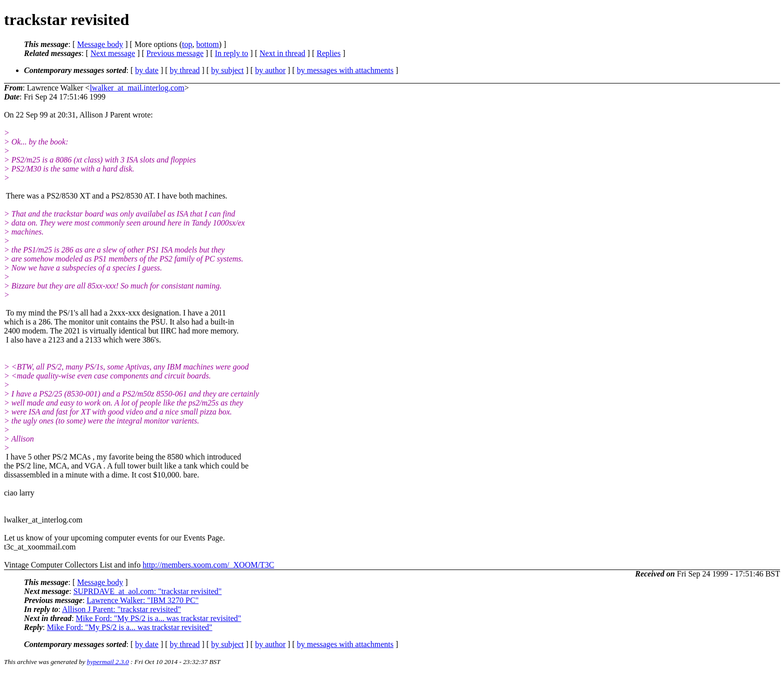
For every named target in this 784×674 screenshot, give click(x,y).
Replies (328, 53)
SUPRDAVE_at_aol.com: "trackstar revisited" (148, 591)
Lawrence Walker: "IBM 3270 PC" (142, 600)
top (187, 44)
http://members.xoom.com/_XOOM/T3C (208, 565)
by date (147, 70)
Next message (113, 53)
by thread (185, 70)
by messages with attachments (345, 70)
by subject (227, 70)
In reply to (232, 53)
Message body (100, 44)
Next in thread (282, 53)
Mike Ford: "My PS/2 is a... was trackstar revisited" (159, 618)
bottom (207, 44)
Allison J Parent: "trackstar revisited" (121, 609)
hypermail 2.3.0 (108, 662)
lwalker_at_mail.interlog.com (137, 88)
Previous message (175, 53)
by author (270, 70)
